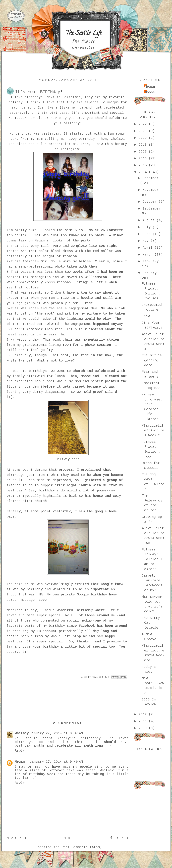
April (149, 248)
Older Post (119, 838)
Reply (20, 751)
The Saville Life (83, 34)
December (151, 178)
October (151, 202)
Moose (150, 92)
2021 (144, 131)
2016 (144, 159)
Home (68, 838)
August (150, 220)
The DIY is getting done (152, 360)
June (148, 234)
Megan (20, 762)
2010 (144, 728)
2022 (144, 124)
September (152, 209)
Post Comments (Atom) (82, 847)
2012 (144, 714)
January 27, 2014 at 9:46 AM (56, 762)
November (151, 190)
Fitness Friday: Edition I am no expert (152, 559)
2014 (144, 172)
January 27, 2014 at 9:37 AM (56, 733)
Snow (146, 316)
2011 (144, 721)
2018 (144, 145)
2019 (144, 138)
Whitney (22, 733)
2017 (144, 152)
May (147, 241)
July (148, 227)
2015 (144, 165)
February (151, 262)
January (150, 273)
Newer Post (17, 838)
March (149, 255)
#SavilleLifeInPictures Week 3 (153, 431)
